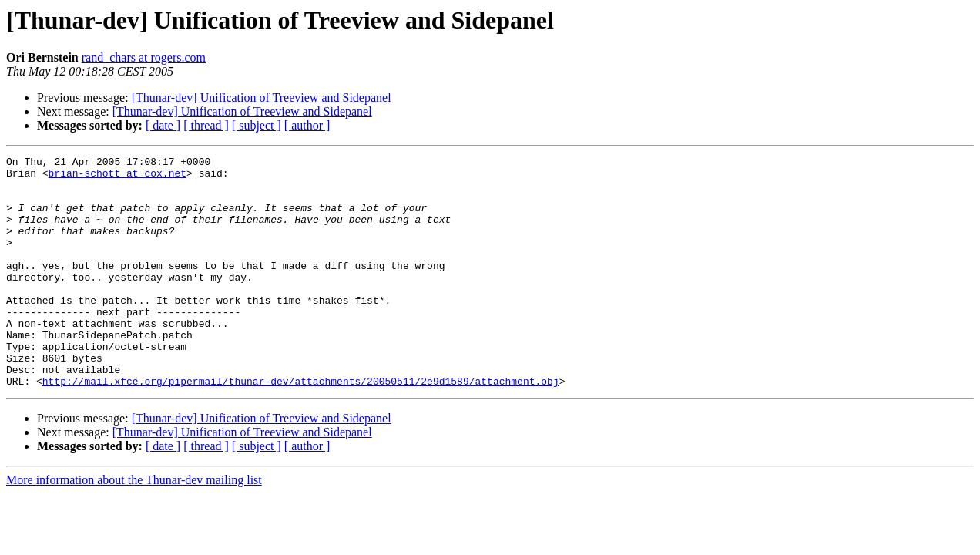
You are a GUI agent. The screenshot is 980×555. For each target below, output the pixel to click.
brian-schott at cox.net (117, 177)
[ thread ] (206, 125)
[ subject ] (257, 125)
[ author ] (307, 125)
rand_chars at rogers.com (144, 57)
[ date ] (163, 125)
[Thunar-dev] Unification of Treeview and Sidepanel (262, 98)
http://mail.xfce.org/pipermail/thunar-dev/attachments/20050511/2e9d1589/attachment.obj (301, 427)
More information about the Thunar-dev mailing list (134, 526)
